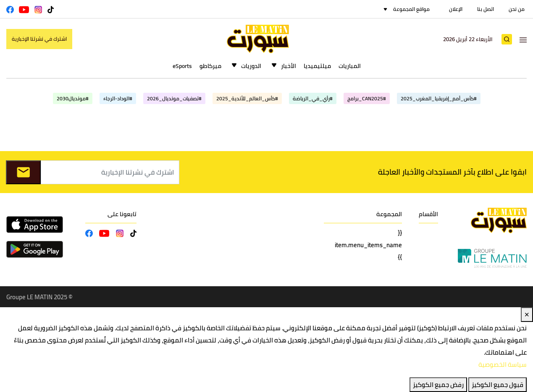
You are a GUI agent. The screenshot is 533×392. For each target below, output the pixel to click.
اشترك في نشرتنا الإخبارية (39, 39)
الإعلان (456, 9)
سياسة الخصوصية (503, 365)
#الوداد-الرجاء (118, 98)
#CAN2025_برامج (367, 98)
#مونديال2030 (73, 98)
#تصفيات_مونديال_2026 (174, 98)
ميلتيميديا (317, 66)
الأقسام (428, 214)
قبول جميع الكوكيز (498, 385)
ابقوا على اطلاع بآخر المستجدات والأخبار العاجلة (452, 172)
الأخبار (289, 66)
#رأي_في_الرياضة (313, 98)
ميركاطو (210, 66)
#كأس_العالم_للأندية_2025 (247, 98)
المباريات (350, 66)
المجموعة (389, 214)
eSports (182, 66)
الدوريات (251, 66)
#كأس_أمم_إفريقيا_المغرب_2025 (439, 98)
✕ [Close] (527, 315)
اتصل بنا (486, 9)
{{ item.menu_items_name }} (368, 245)
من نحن (517, 9)
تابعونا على (122, 214)
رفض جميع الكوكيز (438, 385)
